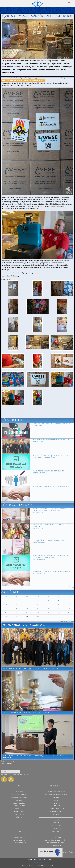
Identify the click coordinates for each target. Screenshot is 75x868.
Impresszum (38, 863)
